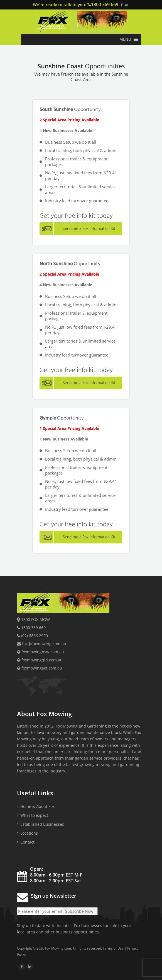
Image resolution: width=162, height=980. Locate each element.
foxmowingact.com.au (40, 668)
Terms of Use (113, 948)
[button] (125, 39)
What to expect (34, 815)
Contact (27, 842)
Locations (29, 833)
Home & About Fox (37, 806)
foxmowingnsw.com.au (40, 652)
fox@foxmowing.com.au (44, 644)
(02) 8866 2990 (35, 636)
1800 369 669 (105, 4)
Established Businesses (42, 824)
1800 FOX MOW (35, 619)
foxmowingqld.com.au (40, 660)
